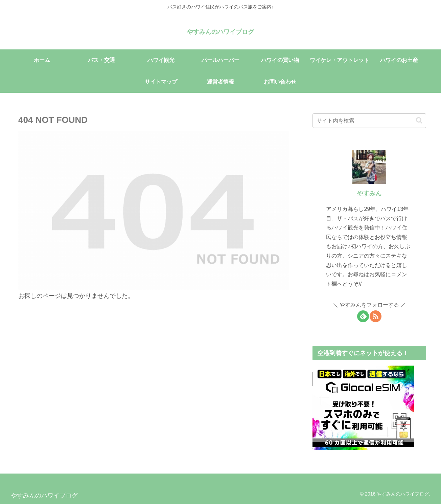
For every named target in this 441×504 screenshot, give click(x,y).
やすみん (369, 193)
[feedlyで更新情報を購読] (363, 316)
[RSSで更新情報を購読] (376, 316)
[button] (419, 120)
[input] (369, 121)
